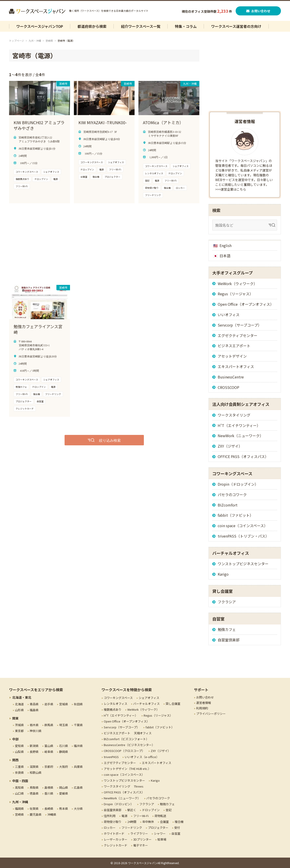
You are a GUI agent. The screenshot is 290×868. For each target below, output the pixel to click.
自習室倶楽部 (229, 640)
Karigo (223, 574)
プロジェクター (158, 828)
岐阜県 (49, 752)
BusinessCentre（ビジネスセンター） (129, 745)
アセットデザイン (232, 356)
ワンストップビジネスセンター (243, 564)
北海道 (19, 704)
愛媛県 (64, 793)
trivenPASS (111, 757)
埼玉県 (64, 725)
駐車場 (162, 839)
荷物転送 (160, 816)
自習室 (176, 833)
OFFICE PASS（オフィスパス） (243, 456)
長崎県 (49, 809)
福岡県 (19, 809)
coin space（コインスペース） (243, 526)
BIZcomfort (228, 505)
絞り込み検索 (110, 440)
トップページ (17, 41)
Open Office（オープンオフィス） (246, 304)
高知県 (19, 787)
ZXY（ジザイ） (230, 446)
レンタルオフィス (116, 704)
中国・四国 (20, 781)
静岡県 (64, 752)
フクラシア (227, 602)
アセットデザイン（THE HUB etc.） (127, 769)
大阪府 (64, 767)
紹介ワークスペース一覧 (141, 26)
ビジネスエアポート (234, 346)
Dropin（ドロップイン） (238, 484)
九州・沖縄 (35, 41)
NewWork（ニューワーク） (240, 436)
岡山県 (64, 787)
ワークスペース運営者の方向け (236, 26)
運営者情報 (204, 703)
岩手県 (49, 704)
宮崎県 (49, 41)
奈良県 (19, 772)
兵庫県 (78, 767)
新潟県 (34, 746)
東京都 (19, 731)
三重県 (19, 767)
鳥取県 (34, 787)
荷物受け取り (113, 822)
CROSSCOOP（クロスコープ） (124, 751)
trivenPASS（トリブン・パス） (243, 536)
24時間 (132, 822)
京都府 (49, 767)
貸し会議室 (173, 704)
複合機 (179, 822)
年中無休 (148, 822)
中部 (15, 739)
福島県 (34, 710)
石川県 (64, 746)
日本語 (225, 256)
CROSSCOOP (228, 387)
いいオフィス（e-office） (142, 757)
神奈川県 (36, 731)
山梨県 (19, 752)
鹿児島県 (36, 814)
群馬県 (49, 725)
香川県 (49, 793)
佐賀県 (34, 809)
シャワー (160, 833)
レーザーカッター (116, 839)
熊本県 (64, 809)
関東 (15, 718)
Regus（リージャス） (235, 294)
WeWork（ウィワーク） (237, 284)
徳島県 (34, 793)
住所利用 (110, 816)
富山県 (49, 746)
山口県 (19, 793)
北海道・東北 (22, 697)
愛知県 (19, 746)
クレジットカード (116, 845)
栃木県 (34, 725)
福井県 (78, 746)
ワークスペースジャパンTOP (40, 26)
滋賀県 (34, 767)
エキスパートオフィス (236, 366)
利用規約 (202, 708)
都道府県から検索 (92, 26)
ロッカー (110, 828)
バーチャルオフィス (146, 704)
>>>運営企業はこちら (231, 189)
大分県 (78, 809)
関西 (15, 760)
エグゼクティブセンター (238, 335)
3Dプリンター (142, 839)
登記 (169, 810)
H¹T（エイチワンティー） (239, 425)
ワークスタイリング (234, 415)
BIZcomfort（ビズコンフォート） (126, 739)
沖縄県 (52, 814)
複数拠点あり (113, 709)
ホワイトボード (114, 833)
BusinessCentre (231, 377)
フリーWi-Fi (141, 816)
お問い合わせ (258, 11)
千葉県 (78, 725)
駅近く (132, 810)
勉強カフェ (227, 629)
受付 (177, 828)
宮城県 (64, 704)
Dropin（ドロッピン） (119, 804)
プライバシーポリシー (211, 714)
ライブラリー (139, 833)
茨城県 (19, 725)
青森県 (34, 704)
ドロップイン (151, 810)
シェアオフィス (149, 698)
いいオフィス (229, 315)
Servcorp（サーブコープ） (240, 325)
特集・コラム (186, 26)
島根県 (49, 787)
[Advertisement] (93, 244)
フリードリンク (132, 828)
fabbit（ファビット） (236, 515)
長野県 (34, 752)
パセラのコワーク (232, 495)
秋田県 (78, 704)
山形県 (19, 710)
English (226, 245)
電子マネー (141, 845)
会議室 (164, 822)
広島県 (78, 787)
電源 (124, 816)
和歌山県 (36, 772)
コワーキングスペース (118, 698)
